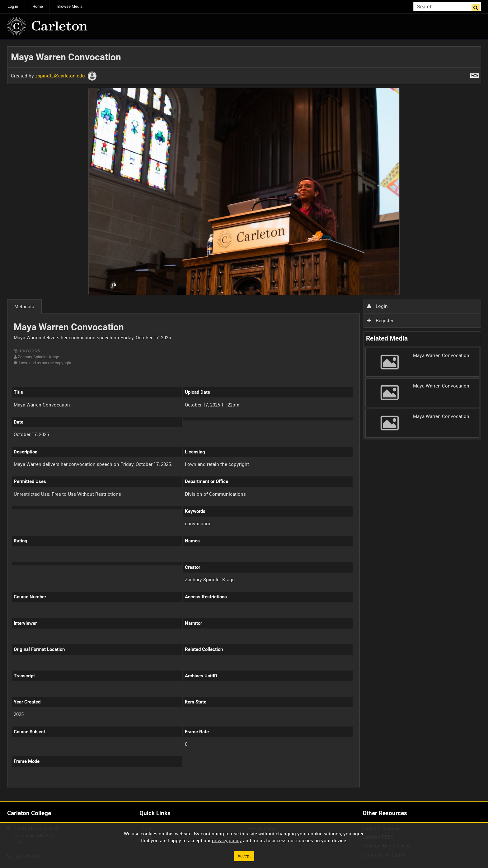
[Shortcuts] (475, 74)
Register (380, 320)
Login (378, 306)
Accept (244, 856)
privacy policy (227, 840)
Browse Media (70, 6)
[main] (244, 420)
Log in (13, 6)
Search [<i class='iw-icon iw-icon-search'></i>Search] (477, 6)
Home (38, 6)
